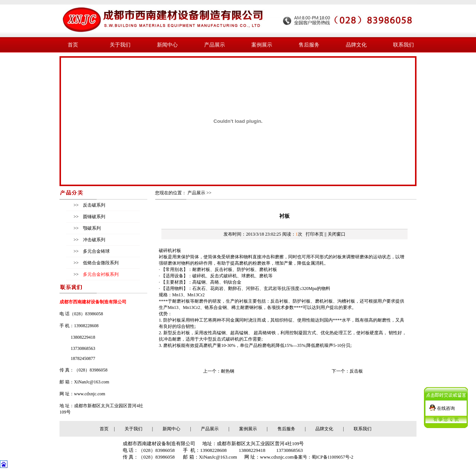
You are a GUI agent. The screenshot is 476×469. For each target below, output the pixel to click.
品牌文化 (356, 45)
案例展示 (262, 45)
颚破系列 (91, 228)
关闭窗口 (337, 234)
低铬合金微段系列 (100, 263)
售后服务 (309, 45)
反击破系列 (94, 205)
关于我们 (120, 45)
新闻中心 (167, 45)
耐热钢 (228, 371)
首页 (73, 45)
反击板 (356, 371)
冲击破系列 (94, 240)
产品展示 (215, 45)
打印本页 (315, 234)
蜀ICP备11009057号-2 (332, 457)
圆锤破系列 (94, 217)
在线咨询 (446, 405)
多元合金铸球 (96, 251)
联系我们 (403, 45)
